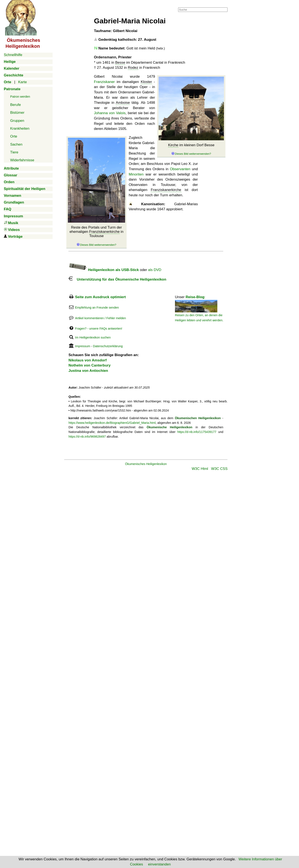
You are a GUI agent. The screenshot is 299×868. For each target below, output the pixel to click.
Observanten (180, 169)
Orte (14, 136)
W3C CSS (219, 469)
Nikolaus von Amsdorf (88, 360)
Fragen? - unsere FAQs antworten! (99, 329)
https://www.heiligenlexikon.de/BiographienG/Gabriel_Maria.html (112, 423)
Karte (23, 82)
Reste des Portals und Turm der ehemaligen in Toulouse (96, 236)
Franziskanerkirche (105, 232)
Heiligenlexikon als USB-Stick (104, 270)
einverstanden (159, 864)
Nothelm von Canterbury (89, 365)
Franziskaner (104, 82)
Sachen (16, 144)
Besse (120, 63)
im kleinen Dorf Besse (191, 149)
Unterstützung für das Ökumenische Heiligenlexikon (117, 279)
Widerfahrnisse (22, 160)
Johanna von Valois (110, 113)
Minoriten (136, 174)
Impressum (83, 346)
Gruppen (17, 121)
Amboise (123, 103)
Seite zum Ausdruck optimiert (100, 297)
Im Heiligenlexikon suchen (93, 337)
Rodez (133, 68)
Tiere (14, 152)
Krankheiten (20, 129)
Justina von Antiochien (88, 371)
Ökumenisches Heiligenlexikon (146, 464)
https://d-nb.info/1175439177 (197, 432)
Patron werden (20, 97)
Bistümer (17, 113)
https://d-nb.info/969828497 (87, 437)
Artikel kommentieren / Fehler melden (101, 318)
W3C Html (200, 469)
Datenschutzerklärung (108, 346)
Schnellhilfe (13, 55)
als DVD (155, 270)
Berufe (15, 105)
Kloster (146, 82)
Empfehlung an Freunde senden (97, 308)
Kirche (173, 145)
